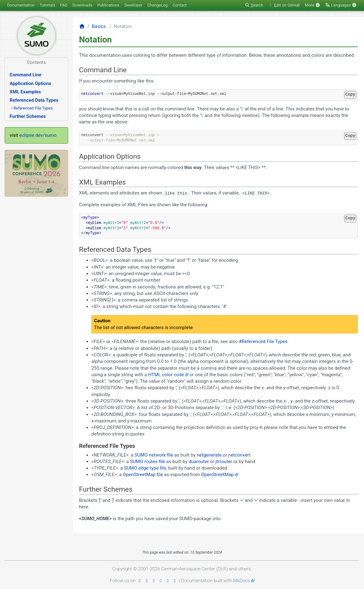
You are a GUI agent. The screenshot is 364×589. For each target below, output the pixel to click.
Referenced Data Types (34, 100)
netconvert (239, 455)
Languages (341, 5)
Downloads (83, 5)
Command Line (26, 75)
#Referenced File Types (263, 341)
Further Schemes (28, 116)
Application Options (30, 83)
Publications (108, 5)
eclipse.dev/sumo (38, 135)
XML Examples (25, 92)
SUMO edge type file (145, 468)
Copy (350, 94)
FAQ (64, 5)
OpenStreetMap (217, 475)
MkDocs (242, 580)
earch (254, 5)
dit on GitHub (284, 5)
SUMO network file (154, 455)
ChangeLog (157, 5)
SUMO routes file (147, 462)
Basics (99, 26)
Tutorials (47, 5)
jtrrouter (224, 462)
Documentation (21, 5)
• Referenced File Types (32, 108)
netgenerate (209, 455)
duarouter (199, 462)
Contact (180, 5)
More (312, 5)
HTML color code (166, 375)
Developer (134, 5)
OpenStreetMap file (143, 475)
